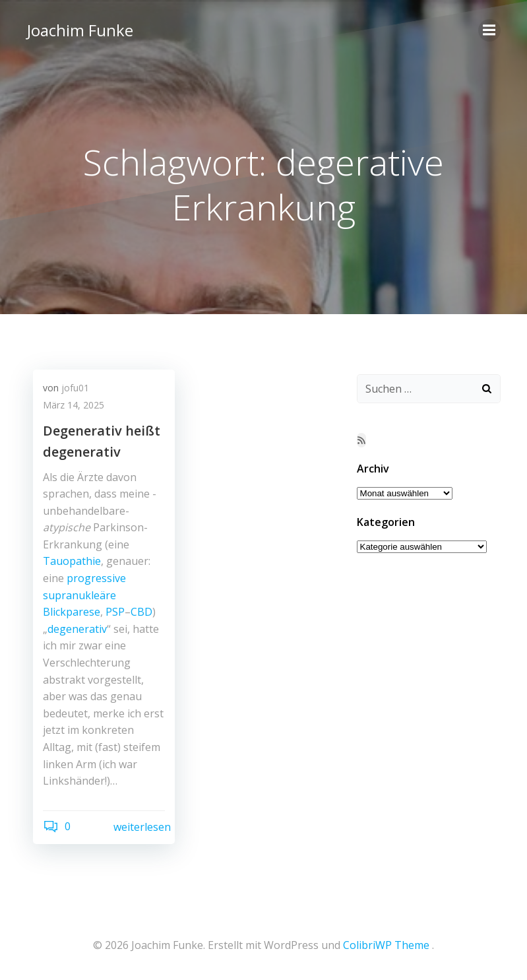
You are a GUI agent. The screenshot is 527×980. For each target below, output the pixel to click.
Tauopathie (72, 562)
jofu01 (75, 388)
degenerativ (77, 630)
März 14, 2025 (74, 406)
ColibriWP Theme (386, 945)
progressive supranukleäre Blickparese (84, 596)
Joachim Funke (79, 29)
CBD (141, 612)
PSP (115, 612)
